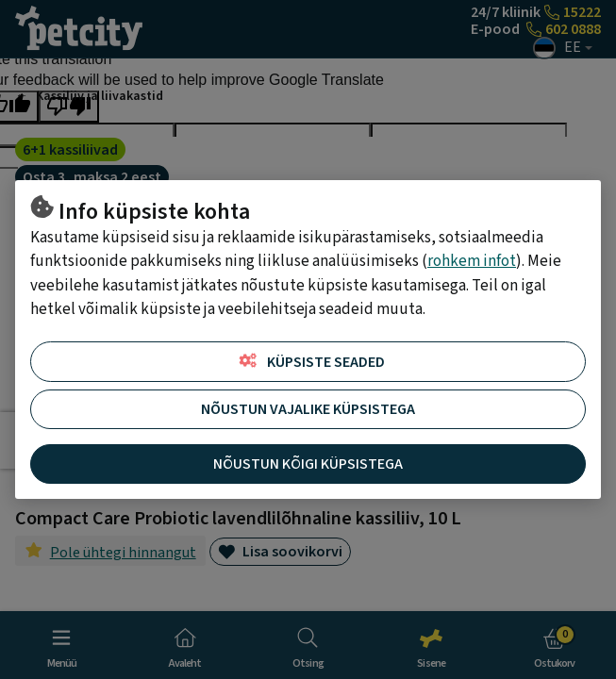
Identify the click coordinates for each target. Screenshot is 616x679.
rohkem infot (472, 261)
